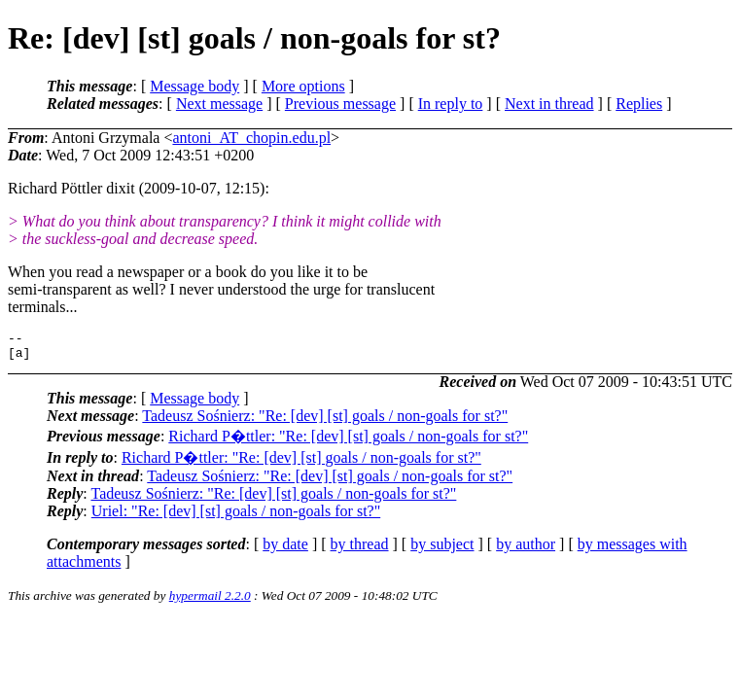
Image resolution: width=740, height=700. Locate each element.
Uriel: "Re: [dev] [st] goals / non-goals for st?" (236, 517)
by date (285, 550)
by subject (442, 550)
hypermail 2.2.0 (210, 601)
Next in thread (549, 104)
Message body (194, 86)
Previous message (340, 104)
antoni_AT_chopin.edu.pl (251, 138)
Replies (639, 104)
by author (526, 550)
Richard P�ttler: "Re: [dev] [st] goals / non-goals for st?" (348, 442)
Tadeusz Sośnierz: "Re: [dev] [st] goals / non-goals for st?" (325, 421)
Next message (219, 104)
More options (303, 86)
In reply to (451, 104)
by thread (360, 550)
